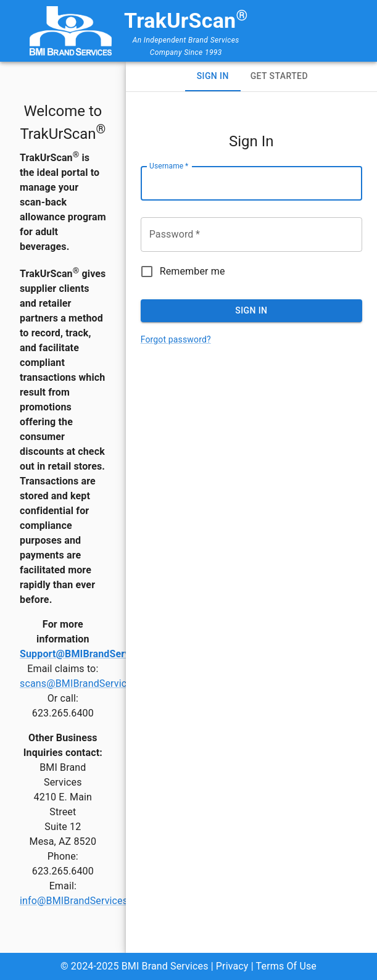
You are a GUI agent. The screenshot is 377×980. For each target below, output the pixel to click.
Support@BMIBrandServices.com (95, 654)
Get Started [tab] (279, 76)
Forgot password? (176, 339)
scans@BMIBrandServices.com (90, 683)
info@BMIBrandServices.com (85, 901)
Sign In (251, 310)
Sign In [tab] (213, 76)
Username (169, 166)
